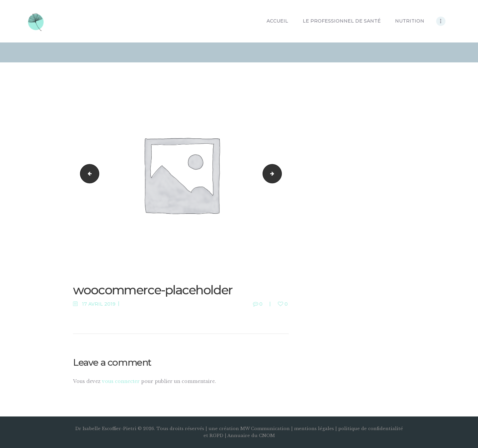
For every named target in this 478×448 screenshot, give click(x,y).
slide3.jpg (87, 174)
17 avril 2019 (99, 304)
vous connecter (121, 381)
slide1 (279, 174)
